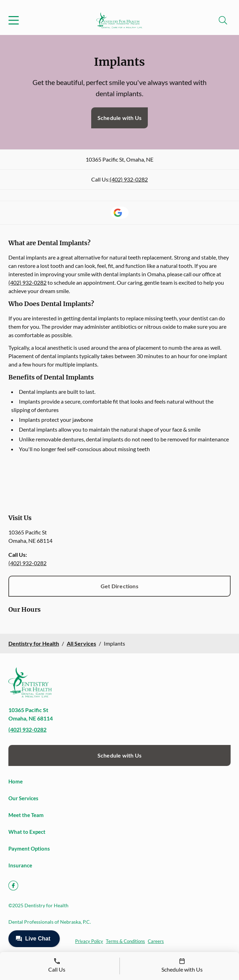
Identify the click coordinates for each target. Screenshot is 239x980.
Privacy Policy (89, 941)
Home (16, 781)
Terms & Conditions (125, 941)
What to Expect (27, 832)
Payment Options (29, 848)
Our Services (23, 798)
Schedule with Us (119, 118)
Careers (156, 941)
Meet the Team (26, 815)
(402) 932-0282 (129, 179)
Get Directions (119, 586)
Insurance (20, 865)
